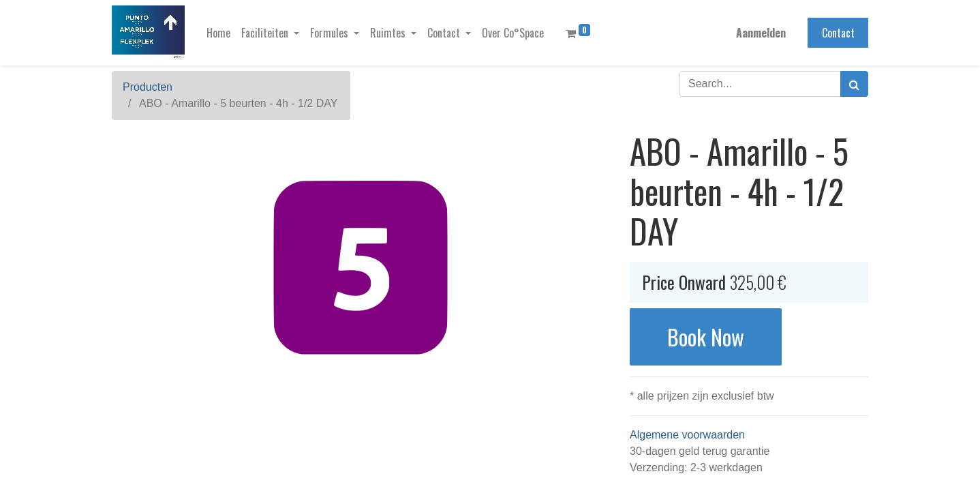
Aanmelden (761, 33)
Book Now (706, 337)
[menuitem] (218, 33)
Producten (148, 87)
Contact (838, 33)
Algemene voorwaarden (687, 435)
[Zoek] (854, 84)
